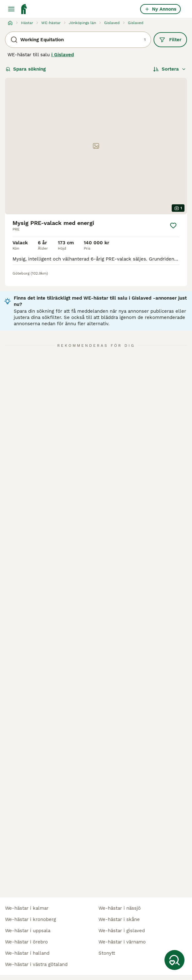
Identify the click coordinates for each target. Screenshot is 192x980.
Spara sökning (26, 69)
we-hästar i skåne (119, 919)
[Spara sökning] (174, 960)
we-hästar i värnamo (122, 942)
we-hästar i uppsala (28, 931)
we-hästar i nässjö (120, 908)
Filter (170, 40)
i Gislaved (63, 55)
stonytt (107, 953)
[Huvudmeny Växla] (11, 9)
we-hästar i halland (27, 953)
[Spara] (173, 226)
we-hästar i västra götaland (36, 964)
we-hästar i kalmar (27, 908)
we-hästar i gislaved (122, 931)
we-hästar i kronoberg (30, 919)
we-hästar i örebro (26, 942)
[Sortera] (170, 69)
